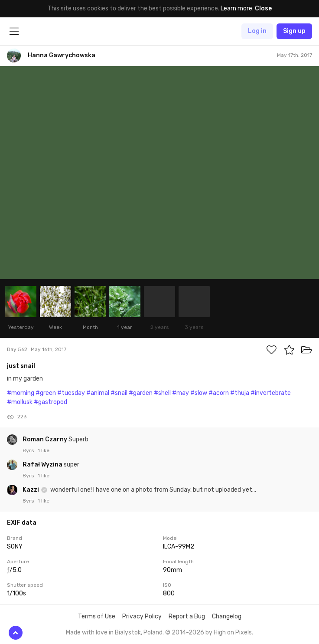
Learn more (236, 8)
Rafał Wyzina (43, 465)
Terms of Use (97, 616)
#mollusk (20, 402)
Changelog (227, 616)
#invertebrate (271, 393)
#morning (21, 393)
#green (46, 393)
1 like (44, 450)
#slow (199, 393)
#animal (98, 393)
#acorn (219, 393)
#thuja (240, 393)
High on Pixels (233, 632)
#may (181, 393)
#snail (119, 393)
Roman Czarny (46, 439)
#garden (141, 393)
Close (263, 8)
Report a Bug (187, 616)
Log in (257, 31)
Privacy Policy (142, 616)
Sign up (294, 31)
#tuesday (71, 393)
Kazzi (31, 490)
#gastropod (50, 402)
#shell (162, 393)
